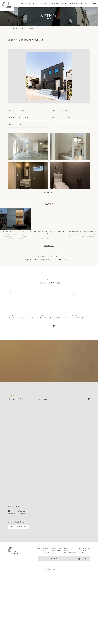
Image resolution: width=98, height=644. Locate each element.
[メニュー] (95, 4)
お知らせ (87, 4)
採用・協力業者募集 (76, 4)
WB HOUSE (55, 561)
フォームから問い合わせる (18, 529)
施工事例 (43, 4)
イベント (35, 4)
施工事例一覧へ (49, 192)
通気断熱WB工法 (56, 550)
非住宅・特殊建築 (54, 4)
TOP (39, 550)
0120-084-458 (18, 513)
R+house (46, 561)
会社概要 (65, 4)
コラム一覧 (46, 554)
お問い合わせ (83, 552)
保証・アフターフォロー (70, 554)
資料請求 (82, 554)
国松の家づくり (25, 4)
